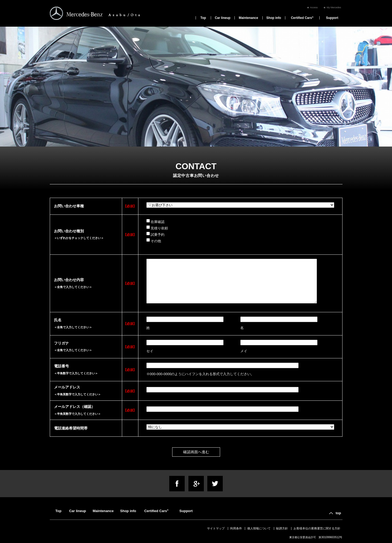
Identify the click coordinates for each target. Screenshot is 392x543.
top (338, 513)
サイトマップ (216, 528)
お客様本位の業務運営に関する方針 (317, 528)
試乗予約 (155, 234)
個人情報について (259, 528)
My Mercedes (334, 7)
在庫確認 (155, 221)
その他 (154, 241)
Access (314, 7)
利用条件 (236, 528)
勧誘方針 (282, 528)
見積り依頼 (157, 228)
